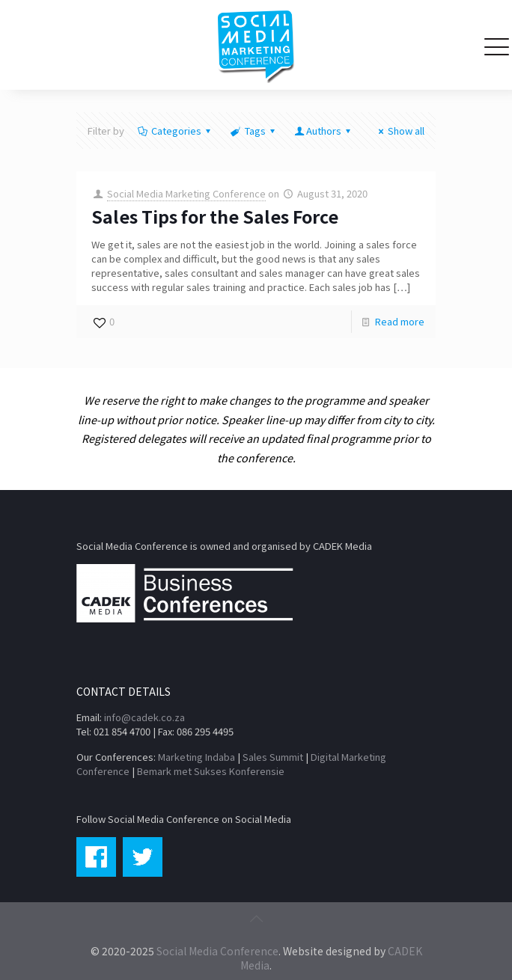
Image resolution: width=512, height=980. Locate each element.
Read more (400, 321)
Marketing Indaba (196, 757)
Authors (324, 131)
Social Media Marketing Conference (186, 193)
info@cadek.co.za (144, 717)
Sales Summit (273, 757)
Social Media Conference (217, 951)
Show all (399, 131)
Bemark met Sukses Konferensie (211, 771)
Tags (253, 131)
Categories (175, 131)
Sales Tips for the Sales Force (215, 216)
